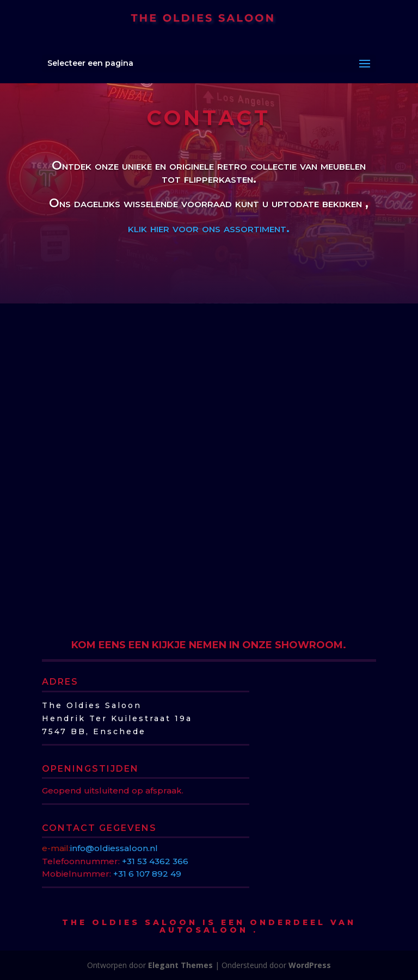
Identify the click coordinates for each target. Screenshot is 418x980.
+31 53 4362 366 (155, 861)
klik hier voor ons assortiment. (210, 228)
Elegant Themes (180, 965)
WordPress (310, 965)
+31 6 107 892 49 (147, 874)
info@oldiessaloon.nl (114, 848)
